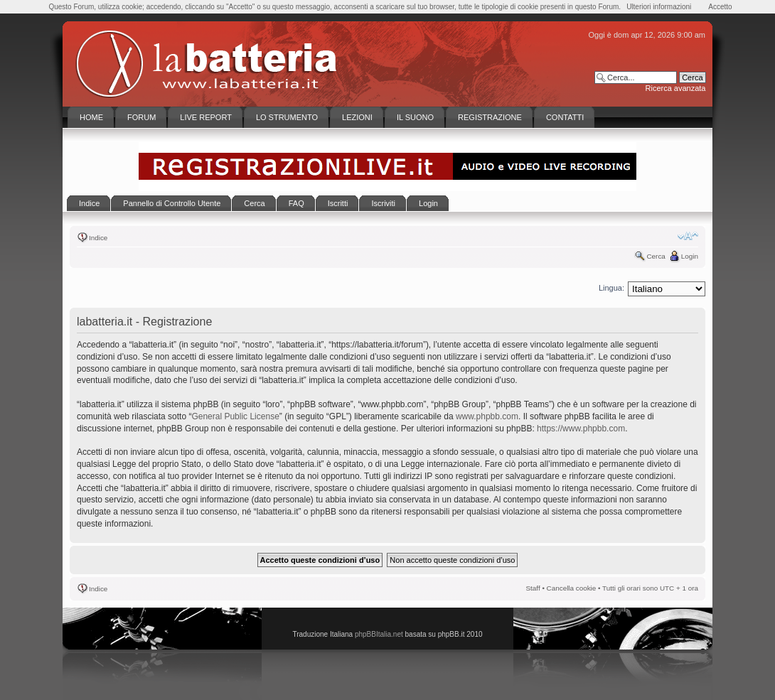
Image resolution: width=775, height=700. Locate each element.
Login (690, 256)
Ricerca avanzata (676, 88)
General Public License (235, 416)
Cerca (656, 256)
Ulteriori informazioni (659, 7)
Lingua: (611, 288)
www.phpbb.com (487, 416)
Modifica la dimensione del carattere (688, 236)
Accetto (720, 7)
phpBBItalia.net (379, 634)
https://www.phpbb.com (581, 429)
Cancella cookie (572, 588)
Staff (533, 588)
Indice (98, 238)
